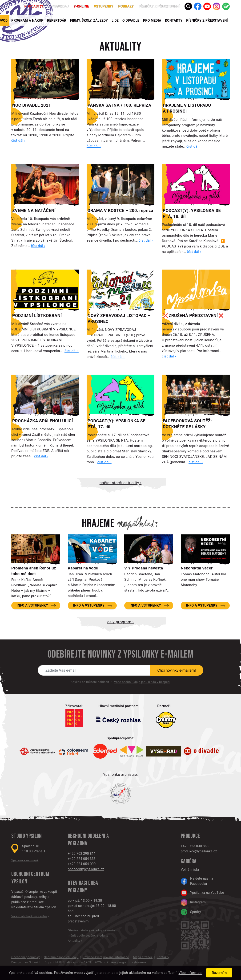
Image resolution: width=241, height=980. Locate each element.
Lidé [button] (115, 20)
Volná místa (190, 870)
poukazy (126, 6)
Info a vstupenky (32, 605)
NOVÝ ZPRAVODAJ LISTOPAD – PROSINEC (119, 318)
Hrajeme (98, 524)
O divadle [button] (131, 20)
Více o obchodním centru (29, 916)
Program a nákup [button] (27, 20)
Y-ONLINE (81, 6)
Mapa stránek (143, 957)
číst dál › (18, 141)
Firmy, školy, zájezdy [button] (89, 20)
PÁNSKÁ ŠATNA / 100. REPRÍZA (119, 105)
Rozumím (219, 973)
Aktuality (120, 47)
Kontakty (174, 20)
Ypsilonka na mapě (25, 860)
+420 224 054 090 (82, 864)
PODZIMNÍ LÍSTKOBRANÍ (37, 316)
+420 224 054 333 (82, 859)
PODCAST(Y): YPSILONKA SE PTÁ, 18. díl (192, 213)
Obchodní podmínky (26, 957)
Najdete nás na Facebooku (197, 881)
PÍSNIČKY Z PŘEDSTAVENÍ (207, 20)
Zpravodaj (59, 6)
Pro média (152, 20)
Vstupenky (104, 6)
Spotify (191, 912)
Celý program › (120, 622)
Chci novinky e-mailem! (177, 670)
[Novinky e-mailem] (94, 670)
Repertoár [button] (57, 20)
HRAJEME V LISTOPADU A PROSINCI (187, 108)
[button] (188, 6)
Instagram (193, 902)
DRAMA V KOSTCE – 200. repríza (120, 210)
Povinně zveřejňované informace (106, 957)
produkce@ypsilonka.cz (199, 851)
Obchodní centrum (30, 874)
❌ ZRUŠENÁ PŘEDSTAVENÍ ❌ (193, 316)
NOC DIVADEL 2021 (32, 105)
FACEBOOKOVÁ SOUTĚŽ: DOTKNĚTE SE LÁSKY (187, 424)
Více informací (191, 973)
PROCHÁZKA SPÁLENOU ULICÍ (43, 421)
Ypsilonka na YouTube (202, 893)
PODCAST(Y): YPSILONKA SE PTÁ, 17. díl (116, 424)
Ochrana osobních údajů (61, 957)
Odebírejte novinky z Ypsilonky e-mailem (120, 655)
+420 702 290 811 (82, 854)
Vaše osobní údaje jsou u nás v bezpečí (142, 682)
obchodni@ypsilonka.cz (86, 869)
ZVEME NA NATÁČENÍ (34, 210)
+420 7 (186, 846)
